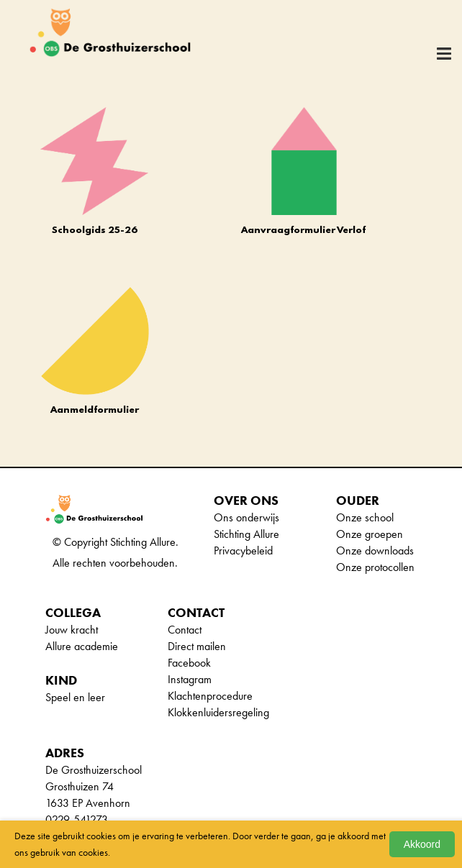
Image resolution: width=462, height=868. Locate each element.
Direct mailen (197, 646)
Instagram (190, 679)
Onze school (365, 517)
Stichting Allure (246, 534)
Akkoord (422, 844)
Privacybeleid (243, 551)
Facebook (189, 663)
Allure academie (82, 646)
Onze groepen (370, 534)
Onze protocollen (375, 567)
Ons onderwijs (246, 517)
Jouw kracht (72, 630)
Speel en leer (75, 697)
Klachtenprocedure (210, 696)
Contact (185, 630)
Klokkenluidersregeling (218, 712)
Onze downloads (375, 551)
